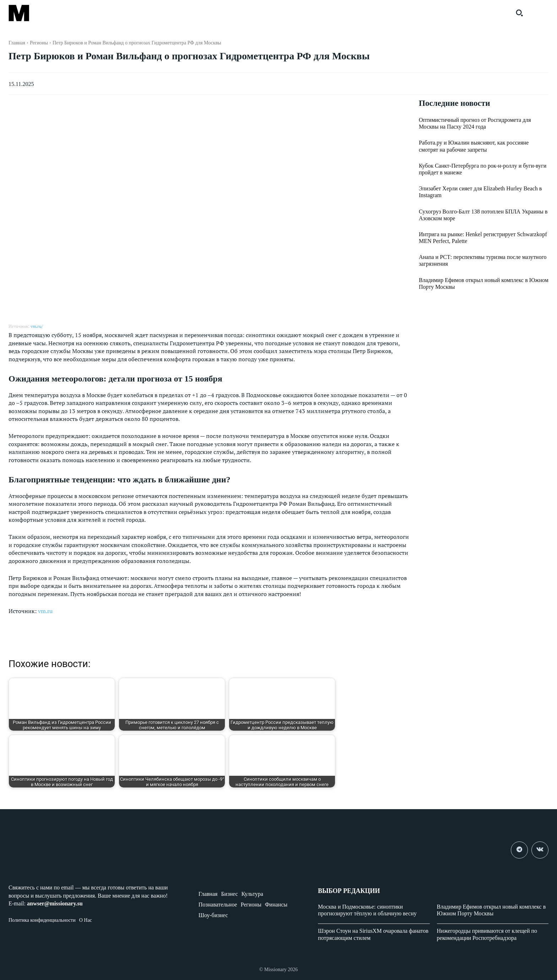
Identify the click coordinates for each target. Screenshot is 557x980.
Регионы (39, 43)
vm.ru (45, 611)
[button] (519, 13)
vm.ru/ (37, 326)
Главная (17, 43)
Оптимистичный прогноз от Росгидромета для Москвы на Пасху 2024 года (475, 124)
